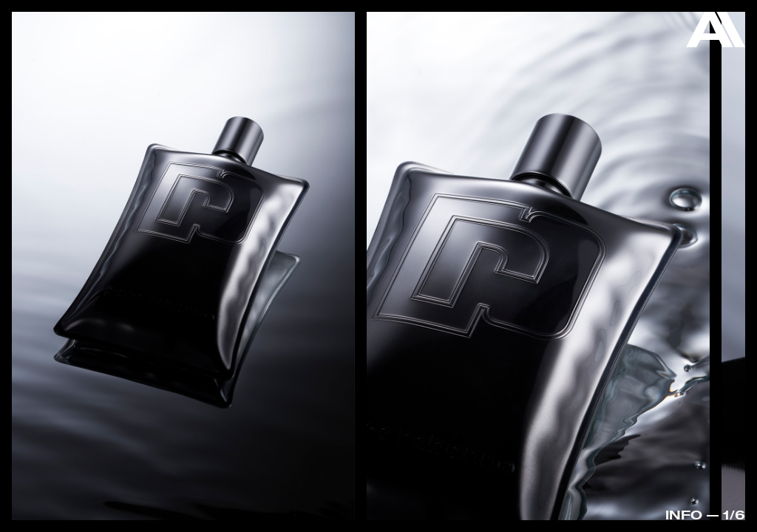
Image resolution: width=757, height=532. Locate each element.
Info (684, 515)
